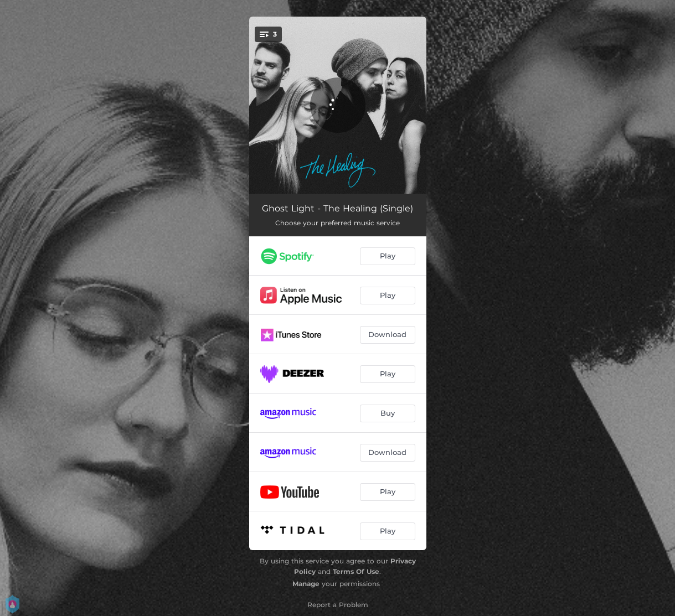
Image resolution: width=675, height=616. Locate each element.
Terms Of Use (356, 571)
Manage (306, 584)
